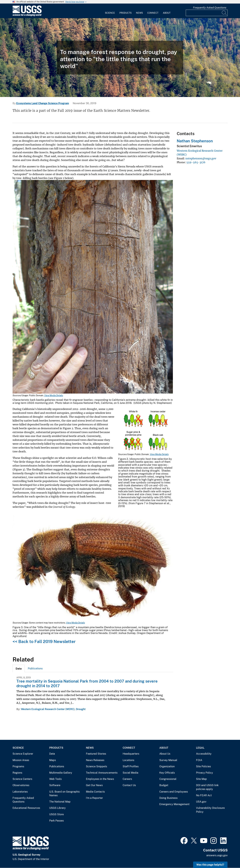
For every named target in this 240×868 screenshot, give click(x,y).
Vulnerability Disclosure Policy (210, 810)
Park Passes (56, 821)
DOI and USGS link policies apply (207, 787)
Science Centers (22, 779)
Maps (53, 760)
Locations (128, 760)
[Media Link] (93, 287)
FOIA (199, 760)
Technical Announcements (102, 773)
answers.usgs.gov (217, 855)
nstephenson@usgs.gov (201, 158)
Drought (81, 709)
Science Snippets (96, 766)
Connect (153, 13)
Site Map (201, 779)
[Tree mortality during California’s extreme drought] (120, 58)
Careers (127, 779)
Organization (167, 766)
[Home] (27, 16)
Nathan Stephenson (195, 141)
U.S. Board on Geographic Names (65, 794)
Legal (200, 748)
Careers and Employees (174, 792)
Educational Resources (26, 808)
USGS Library (57, 808)
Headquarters (131, 754)
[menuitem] (110, 11)
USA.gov (201, 802)
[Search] (224, 13)
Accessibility (204, 754)
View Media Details (54, 395)
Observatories (21, 785)
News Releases (95, 760)
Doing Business (168, 798)
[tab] (19, 668)
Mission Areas (21, 760)
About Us (165, 754)
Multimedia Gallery (61, 773)
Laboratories (20, 792)
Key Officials (167, 773)
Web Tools (55, 779)
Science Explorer (23, 754)
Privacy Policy (205, 773)
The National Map (60, 802)
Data (52, 754)
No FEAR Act (204, 795)
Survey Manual (168, 760)
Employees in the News (100, 779)
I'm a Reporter (94, 798)
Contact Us (129, 785)
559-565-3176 (196, 162)
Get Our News (94, 785)
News (139, 13)
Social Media (130, 773)
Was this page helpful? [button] (210, 865)
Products (125, 13)
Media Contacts (95, 792)
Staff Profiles (131, 766)
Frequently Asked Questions (210, 8)
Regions (17, 773)
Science (110, 13)
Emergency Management (174, 804)
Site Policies (203, 766)
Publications (35, 668)
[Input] (207, 13)
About (167, 13)
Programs (18, 766)
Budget (164, 785)
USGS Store (56, 814)
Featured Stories (96, 754)
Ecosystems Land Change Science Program (43, 103)
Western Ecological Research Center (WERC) (48, 709)
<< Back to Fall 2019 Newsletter (44, 641)
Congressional (168, 779)
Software (55, 785)
